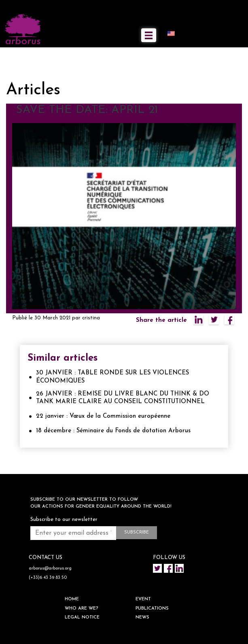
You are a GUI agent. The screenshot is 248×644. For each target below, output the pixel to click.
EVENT (143, 599)
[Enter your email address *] (73, 533)
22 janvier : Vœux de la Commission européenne (103, 416)
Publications (152, 609)
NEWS (142, 617)
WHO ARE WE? (82, 609)
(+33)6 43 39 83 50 (48, 578)
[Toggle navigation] (149, 35)
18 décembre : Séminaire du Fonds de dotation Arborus (113, 431)
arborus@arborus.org (50, 569)
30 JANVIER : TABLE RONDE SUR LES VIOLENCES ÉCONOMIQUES (112, 377)
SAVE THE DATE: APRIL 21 (87, 110)
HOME (72, 599)
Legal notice (82, 617)
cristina (91, 318)
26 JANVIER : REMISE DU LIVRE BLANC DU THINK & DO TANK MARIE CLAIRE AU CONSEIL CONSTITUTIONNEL (123, 398)
